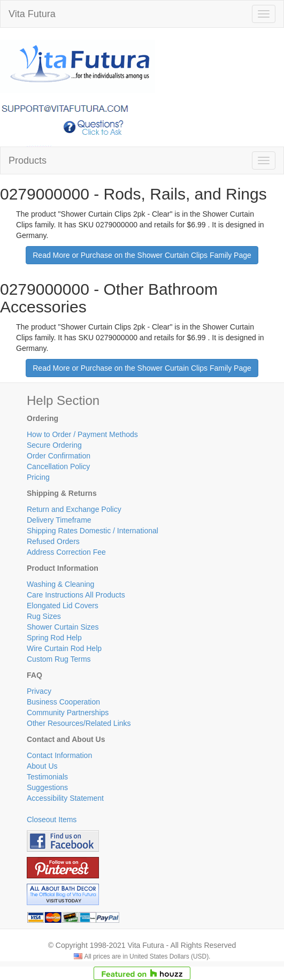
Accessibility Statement (65, 798)
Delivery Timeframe (59, 520)
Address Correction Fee (66, 552)
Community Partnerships (68, 713)
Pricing (38, 477)
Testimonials (47, 777)
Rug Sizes (44, 616)
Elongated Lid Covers (63, 606)
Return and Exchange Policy (74, 509)
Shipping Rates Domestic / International (93, 531)
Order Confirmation (59, 456)
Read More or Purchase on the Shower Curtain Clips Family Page (142, 255)
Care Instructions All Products (76, 595)
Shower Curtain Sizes (63, 627)
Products (28, 160)
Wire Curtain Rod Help (64, 648)
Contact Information (59, 755)
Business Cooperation (63, 702)
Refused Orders (53, 541)
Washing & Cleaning (60, 584)
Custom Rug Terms (59, 659)
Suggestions (47, 787)
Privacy (39, 691)
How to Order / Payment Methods (82, 434)
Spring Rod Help (54, 638)
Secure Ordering (54, 445)
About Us (42, 766)
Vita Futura (32, 14)
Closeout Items (52, 820)
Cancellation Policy (58, 466)
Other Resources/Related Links (79, 723)
